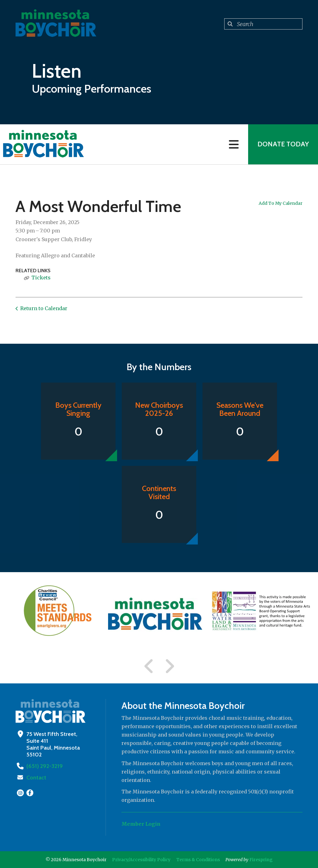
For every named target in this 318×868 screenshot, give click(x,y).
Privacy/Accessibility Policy (141, 860)
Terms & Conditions (198, 860)
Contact (36, 778)
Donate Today (283, 144)
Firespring (261, 860)
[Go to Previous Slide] (149, 666)
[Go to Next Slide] (169, 666)
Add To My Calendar (281, 203)
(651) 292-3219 (44, 766)
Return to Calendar (44, 308)
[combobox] (263, 24)
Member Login (141, 824)
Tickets (41, 278)
